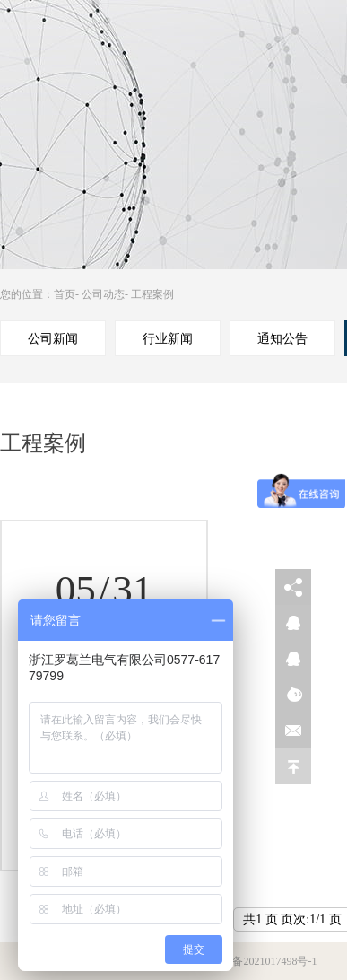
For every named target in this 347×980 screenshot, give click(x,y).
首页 (65, 294)
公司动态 (103, 294)
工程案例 (152, 294)
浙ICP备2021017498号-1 (261, 961)
